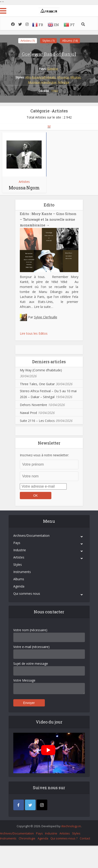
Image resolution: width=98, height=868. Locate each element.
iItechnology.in (71, 825)
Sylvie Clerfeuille (46, 316)
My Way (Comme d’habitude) (41, 369)
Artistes (24, 182)
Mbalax (76, 77)
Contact (85, 838)
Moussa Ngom (24, 188)
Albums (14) (70, 41)
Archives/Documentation (31, 535)
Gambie (52, 69)
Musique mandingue (42, 82)
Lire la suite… (44, 306)
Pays (17, 542)
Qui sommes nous (27, 593)
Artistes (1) (28, 41)
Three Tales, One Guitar (37, 383)
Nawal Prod (28, 412)
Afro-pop (63, 77)
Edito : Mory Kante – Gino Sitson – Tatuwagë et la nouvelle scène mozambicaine (47, 219)
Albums (19, 578)
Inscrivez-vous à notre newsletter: (44, 454)
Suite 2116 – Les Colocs (37, 420)
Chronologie (27, 838)
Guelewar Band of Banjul (49, 54)
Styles (18, 564)
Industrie (20, 549)
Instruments (22, 571)
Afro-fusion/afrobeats (40, 77)
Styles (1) (48, 41)
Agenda (19, 586)
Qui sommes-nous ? (64, 838)
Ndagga (63, 82)
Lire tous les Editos (34, 333)
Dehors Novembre (33, 404)
